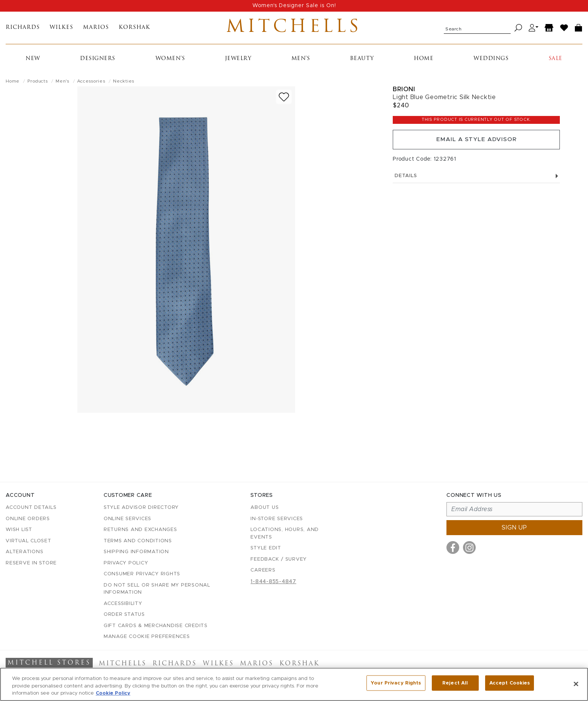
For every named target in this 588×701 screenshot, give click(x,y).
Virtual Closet (29, 541)
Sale (556, 62)
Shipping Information (136, 552)
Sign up (514, 528)
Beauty (362, 62)
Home (424, 62)
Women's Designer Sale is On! (294, 6)
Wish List (19, 530)
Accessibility (123, 604)
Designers (98, 62)
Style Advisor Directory (141, 508)
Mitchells (294, 29)
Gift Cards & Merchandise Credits (156, 626)
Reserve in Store (31, 563)
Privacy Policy (126, 563)
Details (476, 181)
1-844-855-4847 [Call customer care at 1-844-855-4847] (273, 582)
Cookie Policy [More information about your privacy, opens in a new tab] (113, 693)
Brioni (404, 92)
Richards (23, 29)
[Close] (576, 684)
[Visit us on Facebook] (453, 548)
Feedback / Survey (279, 559)
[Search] (518, 29)
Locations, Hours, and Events (285, 534)
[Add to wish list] (284, 100)
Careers (263, 571)
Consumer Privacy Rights (142, 574)
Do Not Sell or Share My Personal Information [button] (157, 589)
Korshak (134, 29)
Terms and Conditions (138, 541)
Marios (96, 29)
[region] (294, 684)
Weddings (491, 62)
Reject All (455, 684)
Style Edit (266, 548)
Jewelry (238, 62)
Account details (31, 508)
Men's (301, 62)
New (33, 62)
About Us (265, 508)
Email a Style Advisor (476, 144)
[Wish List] (564, 29)
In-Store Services (277, 519)
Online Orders (28, 519)
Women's (170, 62)
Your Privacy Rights (396, 684)
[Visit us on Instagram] (469, 548)
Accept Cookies (510, 684)
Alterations (24, 552)
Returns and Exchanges (140, 530)
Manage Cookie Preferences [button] (147, 637)
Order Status (124, 615)
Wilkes (61, 29)
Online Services (127, 519)
